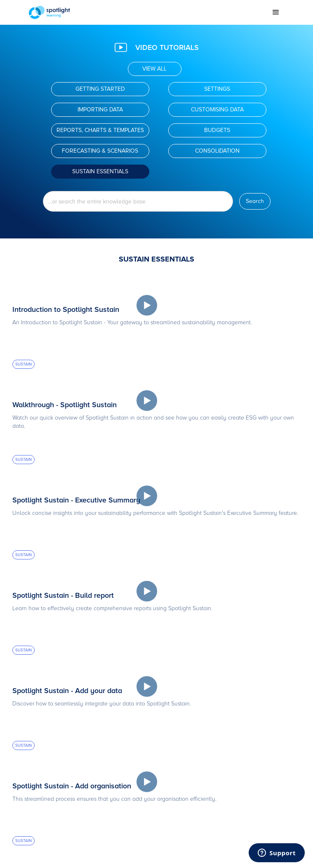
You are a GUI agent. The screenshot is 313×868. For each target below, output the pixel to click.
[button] (276, 12)
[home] (144, 12)
